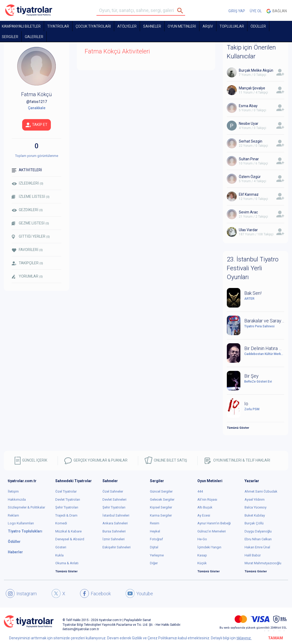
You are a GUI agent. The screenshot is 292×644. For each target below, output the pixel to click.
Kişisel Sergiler (161, 507)
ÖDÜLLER (258, 26)
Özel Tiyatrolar (66, 491)
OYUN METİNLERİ (182, 26)
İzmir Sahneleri (114, 539)
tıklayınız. (244, 638)
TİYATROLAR (58, 26)
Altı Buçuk (205, 507)
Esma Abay (248, 106)
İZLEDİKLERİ (28, 183)
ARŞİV (208, 26)
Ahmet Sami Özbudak (261, 491)
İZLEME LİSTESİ (31, 197)
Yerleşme (157, 555)
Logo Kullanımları (21, 523)
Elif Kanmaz (249, 194)
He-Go (202, 539)
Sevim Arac (248, 212)
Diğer (154, 563)
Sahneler (152, 26)
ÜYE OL (256, 11)
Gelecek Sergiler (162, 499)
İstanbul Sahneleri (116, 515)
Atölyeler (127, 26)
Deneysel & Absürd (70, 539)
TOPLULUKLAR (232, 26)
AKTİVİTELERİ (27, 170)
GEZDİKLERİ (27, 210)
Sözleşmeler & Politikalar (26, 507)
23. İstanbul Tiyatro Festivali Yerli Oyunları (253, 268)
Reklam (13, 515)
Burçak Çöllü (254, 523)
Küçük (202, 563)
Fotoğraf (156, 539)
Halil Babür (253, 555)
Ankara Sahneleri (115, 523)
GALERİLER (34, 37)
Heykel (155, 531)
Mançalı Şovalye (252, 88)
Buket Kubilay (255, 515)
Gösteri (61, 547)
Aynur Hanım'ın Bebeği (214, 523)
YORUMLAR (27, 277)
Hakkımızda (17, 499)
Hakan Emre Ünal (257, 547)
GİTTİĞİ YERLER (31, 237)
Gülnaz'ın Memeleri (212, 531)
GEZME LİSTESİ (30, 223)
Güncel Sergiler (161, 491)
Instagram (21, 593)
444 (200, 491)
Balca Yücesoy (256, 507)
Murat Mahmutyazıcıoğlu (263, 563)
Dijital (154, 547)
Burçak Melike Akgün (256, 70)
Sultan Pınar (249, 159)
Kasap (202, 555)
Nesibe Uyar (249, 124)
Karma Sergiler (161, 515)
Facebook (95, 593)
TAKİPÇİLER (27, 263)
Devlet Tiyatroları (68, 499)
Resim (155, 523)
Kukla (59, 555)
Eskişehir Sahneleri (117, 547)
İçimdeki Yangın (209, 547)
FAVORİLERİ (27, 250)
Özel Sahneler (113, 491)
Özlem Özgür (250, 177)
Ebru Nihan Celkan (258, 539)
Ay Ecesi (204, 515)
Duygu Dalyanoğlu (258, 531)
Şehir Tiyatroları (67, 507)
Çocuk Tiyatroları (93, 26)
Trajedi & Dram (66, 515)
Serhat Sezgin (251, 141)
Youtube (139, 593)
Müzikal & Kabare (68, 531)
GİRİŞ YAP (237, 11)
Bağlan (277, 11)
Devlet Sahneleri (114, 499)
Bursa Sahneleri (114, 531)
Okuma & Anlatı (67, 563)
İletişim (13, 491)
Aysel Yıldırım (255, 499)
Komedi (61, 523)
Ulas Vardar (248, 230)
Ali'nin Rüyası (207, 499)
